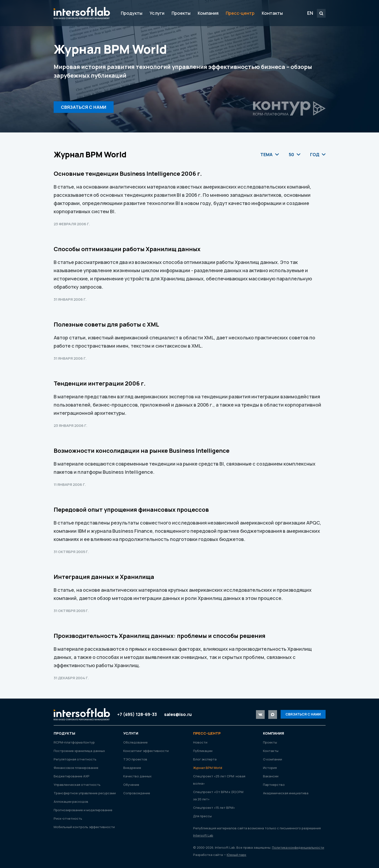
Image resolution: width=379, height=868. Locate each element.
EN (310, 13)
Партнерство (274, 785)
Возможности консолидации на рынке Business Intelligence (142, 450)
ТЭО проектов (135, 759)
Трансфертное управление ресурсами (85, 793)
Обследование (135, 742)
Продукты (132, 13)
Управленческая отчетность (77, 785)
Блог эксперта (205, 759)
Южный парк (237, 855)
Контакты (272, 13)
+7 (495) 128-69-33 (137, 714)
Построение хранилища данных (79, 751)
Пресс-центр (240, 13)
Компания (208, 13)
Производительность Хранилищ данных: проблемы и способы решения (160, 636)
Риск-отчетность (68, 818)
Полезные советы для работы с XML (106, 324)
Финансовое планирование (76, 768)
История (270, 768)
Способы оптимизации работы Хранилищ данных (127, 249)
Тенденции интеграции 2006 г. (100, 383)
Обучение (131, 785)
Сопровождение (137, 793)
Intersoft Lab (82, 13)
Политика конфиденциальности (298, 847)
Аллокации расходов (71, 802)
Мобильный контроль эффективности (84, 827)
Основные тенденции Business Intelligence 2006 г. (128, 173)
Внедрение (132, 768)
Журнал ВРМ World (208, 768)
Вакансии (271, 776)
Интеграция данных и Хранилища (104, 577)
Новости (200, 742)
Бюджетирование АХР (72, 776)
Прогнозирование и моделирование (83, 810)
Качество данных (137, 776)
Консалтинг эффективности (146, 751)
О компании (273, 759)
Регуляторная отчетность (75, 759)
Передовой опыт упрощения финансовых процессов (131, 509)
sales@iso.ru (178, 714)
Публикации (203, 751)
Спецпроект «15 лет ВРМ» (214, 808)
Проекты (181, 13)
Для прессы (202, 816)
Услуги (157, 13)
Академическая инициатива (286, 793)
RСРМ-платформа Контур (74, 742)
